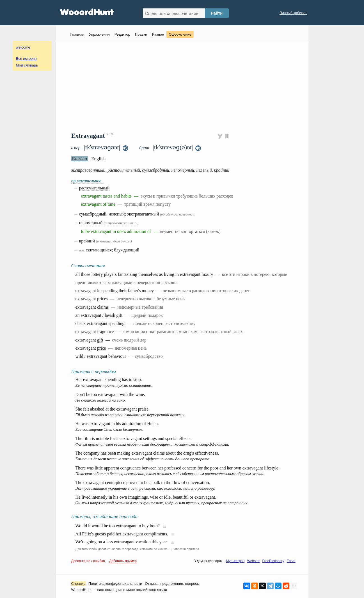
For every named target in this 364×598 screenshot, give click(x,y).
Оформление (180, 34)
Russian (80, 159)
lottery (97, 274)
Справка (78, 584)
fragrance (105, 332)
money (148, 291)
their (123, 291)
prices (102, 299)
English (99, 159)
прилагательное (88, 181)
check (81, 323)
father (133, 291)
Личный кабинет (293, 13)
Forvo (291, 561)
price (101, 348)
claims (103, 307)
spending (110, 291)
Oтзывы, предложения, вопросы (172, 584)
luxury (207, 274)
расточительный (94, 188)
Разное (158, 34)
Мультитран (235, 561)
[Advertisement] (184, 86)
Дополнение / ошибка (88, 561)
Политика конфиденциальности (115, 584)
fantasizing (128, 274)
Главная (77, 34)
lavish (110, 315)
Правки (141, 34)
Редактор (122, 34)
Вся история (26, 59)
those (85, 274)
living (169, 274)
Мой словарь (27, 65)
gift (120, 315)
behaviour (117, 356)
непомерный (109, 223)
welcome (23, 47)
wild (79, 356)
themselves (148, 274)
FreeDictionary (273, 561)
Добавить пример (123, 561)
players (110, 274)
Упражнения (99, 34)
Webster (253, 561)
